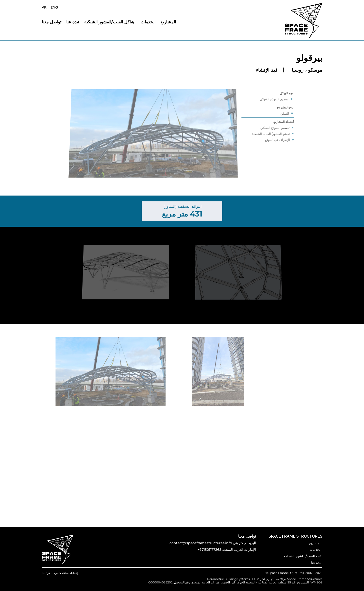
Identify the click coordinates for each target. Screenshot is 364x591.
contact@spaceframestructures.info (201, 543)
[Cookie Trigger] (60, 573)
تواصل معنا (52, 22)
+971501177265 (209, 550)
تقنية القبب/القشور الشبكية (303, 556)
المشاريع (168, 22)
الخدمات (149, 22)
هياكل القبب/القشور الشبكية (110, 22)
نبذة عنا (73, 22)
